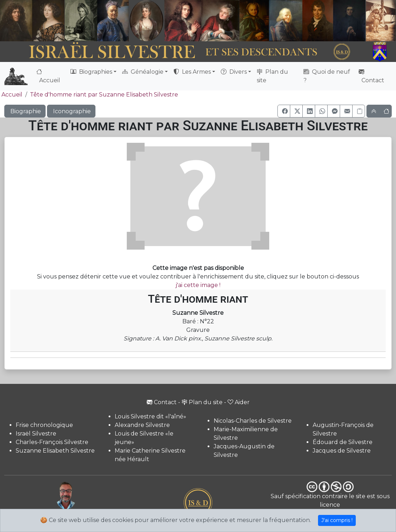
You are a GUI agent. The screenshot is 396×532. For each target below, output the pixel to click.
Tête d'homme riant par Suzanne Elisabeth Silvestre (104, 95)
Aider (239, 402)
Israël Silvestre (36, 434)
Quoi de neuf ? (327, 76)
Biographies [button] (91, 72)
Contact (371, 76)
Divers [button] (234, 72)
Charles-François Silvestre (52, 442)
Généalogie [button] (143, 72)
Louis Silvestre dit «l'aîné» (150, 416)
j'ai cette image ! (198, 285)
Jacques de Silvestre (342, 451)
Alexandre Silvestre (142, 425)
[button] (284, 111)
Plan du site (272, 76)
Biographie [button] (25, 111)
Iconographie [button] (71, 111)
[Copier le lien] (359, 111)
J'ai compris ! (337, 520)
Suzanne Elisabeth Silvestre (55, 451)
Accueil (48, 76)
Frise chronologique (44, 425)
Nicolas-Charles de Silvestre (253, 421)
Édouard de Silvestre (343, 442)
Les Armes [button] (192, 72)
